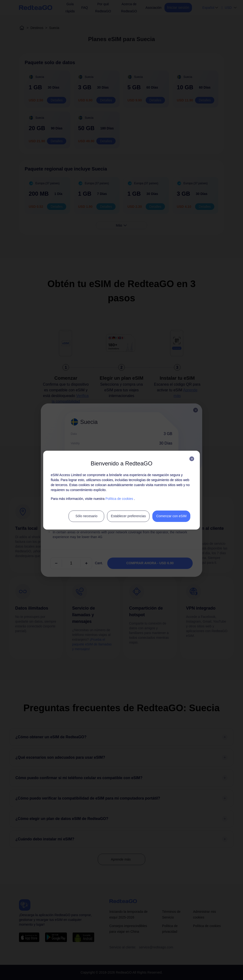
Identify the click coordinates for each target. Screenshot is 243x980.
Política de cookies (119, 499)
